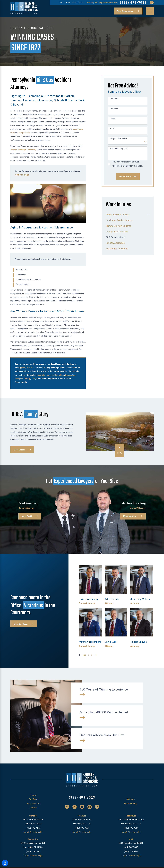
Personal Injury (34, 803)
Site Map (130, 799)
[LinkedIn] (97, 806)
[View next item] (97, 654)
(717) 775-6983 (131, 851)
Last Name (114, 109)
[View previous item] (80, 654)
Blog (68, 3)
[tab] (148, 215)
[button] (5, 863)
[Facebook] (67, 806)
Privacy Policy (130, 803)
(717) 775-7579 (33, 851)
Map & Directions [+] (33, 832)
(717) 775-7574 (82, 827)
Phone (113, 119)
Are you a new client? (118, 139)
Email (112, 129)
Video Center (78, 3)
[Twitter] (75, 806)
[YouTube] (82, 806)
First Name (114, 99)
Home (34, 795)
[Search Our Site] (152, 3)
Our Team (33, 799)
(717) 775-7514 (131, 827)
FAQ (61, 3)
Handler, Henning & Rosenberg (23, 150)
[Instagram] (90, 806)
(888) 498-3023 (133, 3)
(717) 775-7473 (33, 827)
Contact (33, 807)
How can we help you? (119, 149)
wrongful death (24, 133)
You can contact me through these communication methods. (128, 164)
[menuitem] (126, 215)
